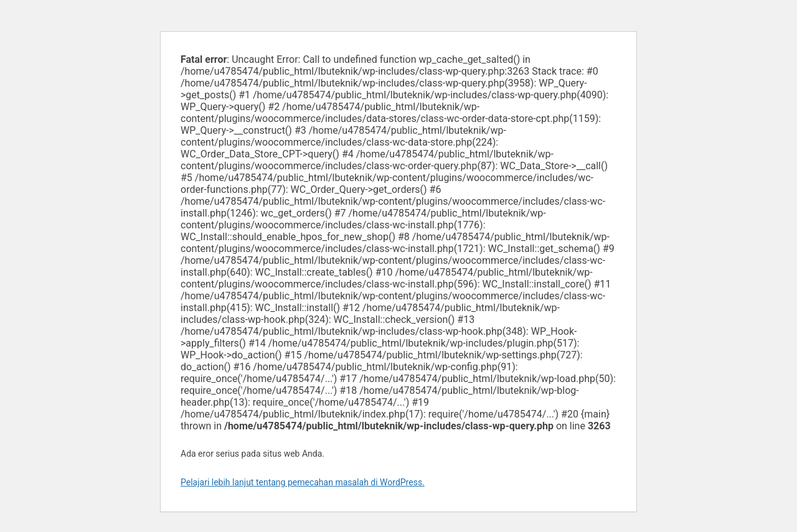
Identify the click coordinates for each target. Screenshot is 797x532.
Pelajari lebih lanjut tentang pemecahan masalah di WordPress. (303, 482)
